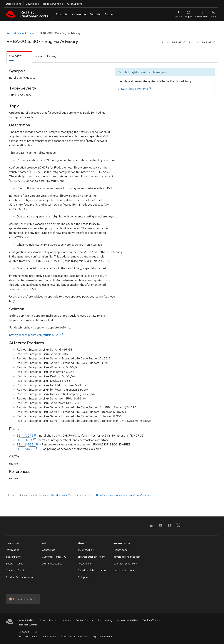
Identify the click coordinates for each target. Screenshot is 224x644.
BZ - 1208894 (26, 444)
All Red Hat (201, 14)
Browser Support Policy (91, 557)
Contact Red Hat (85, 620)
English (188, 14)
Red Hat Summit (28, 625)
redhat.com (120, 550)
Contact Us (48, 550)
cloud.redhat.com (124, 570)
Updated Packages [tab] (47, 56)
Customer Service (16, 570)
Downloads (32, 4)
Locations (66, 620)
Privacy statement (29, 637)
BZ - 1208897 (26, 449)
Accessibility (85, 564)
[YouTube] (161, 527)
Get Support (74, 4)
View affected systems (133, 89)
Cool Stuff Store (151, 620)
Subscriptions (14, 4)
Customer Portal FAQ (54, 557)
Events (53, 620)
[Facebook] (169, 527)
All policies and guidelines (74, 637)
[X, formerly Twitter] (178, 527)
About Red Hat (27, 620)
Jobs (42, 620)
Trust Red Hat (86, 550)
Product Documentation (20, 577)
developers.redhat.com (127, 557)
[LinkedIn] (152, 527)
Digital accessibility (102, 637)
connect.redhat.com (125, 564)
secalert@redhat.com (55, 495)
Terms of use (49, 637)
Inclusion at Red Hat (127, 620)
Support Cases (14, 564)
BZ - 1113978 (25, 436)
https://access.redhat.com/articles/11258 (35, 335)
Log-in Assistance (52, 564)
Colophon (83, 577)
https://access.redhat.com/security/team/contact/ (123, 495)
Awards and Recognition (92, 570)
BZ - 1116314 (25, 440)
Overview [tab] (15, 56)
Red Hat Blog (105, 620)
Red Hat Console (53, 4)
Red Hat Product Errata (20, 33)
